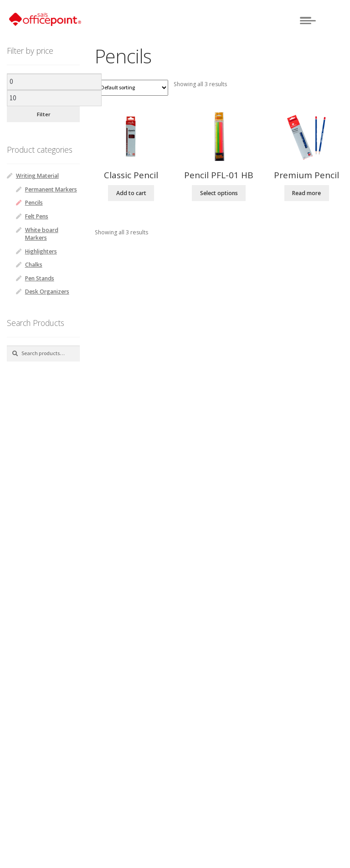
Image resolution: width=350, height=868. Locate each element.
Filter (44, 114)
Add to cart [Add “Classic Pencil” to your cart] (131, 193)
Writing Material (37, 176)
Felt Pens (37, 216)
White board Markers (42, 234)
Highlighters (41, 251)
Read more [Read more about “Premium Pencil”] (306, 193)
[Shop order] (131, 88)
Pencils (34, 203)
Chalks (34, 265)
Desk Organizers (47, 292)
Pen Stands (40, 278)
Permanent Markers (51, 189)
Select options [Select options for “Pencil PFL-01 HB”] (219, 193)
